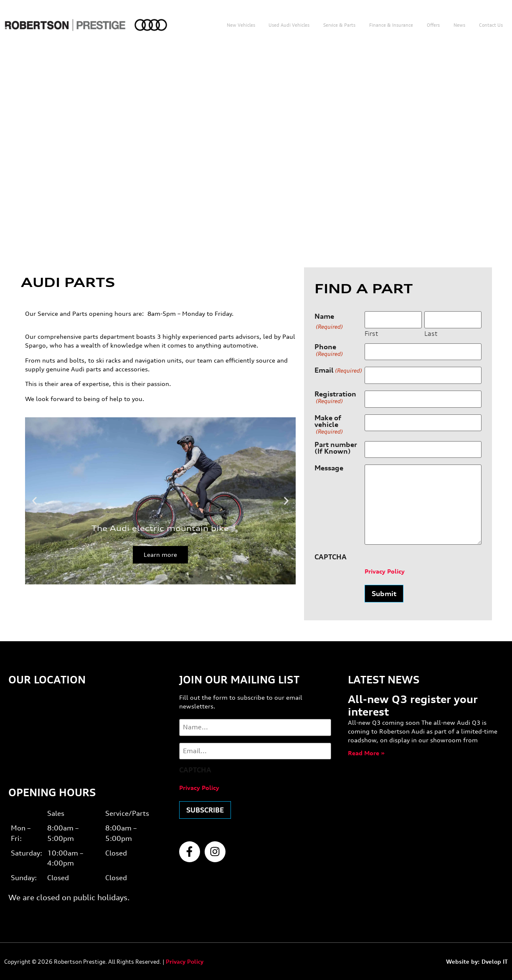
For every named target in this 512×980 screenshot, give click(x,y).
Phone (329, 350)
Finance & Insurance (391, 25)
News (459, 25)
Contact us (491, 25)
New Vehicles (241, 25)
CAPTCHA (331, 557)
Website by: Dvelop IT (477, 961)
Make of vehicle (329, 424)
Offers (433, 25)
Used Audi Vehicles (289, 25)
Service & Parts (339, 25)
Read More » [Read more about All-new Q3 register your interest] (366, 753)
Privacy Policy (385, 571)
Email (338, 371)
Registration (335, 397)
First (371, 333)
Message (329, 468)
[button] (34, 501)
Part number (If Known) (336, 448)
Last (431, 333)
